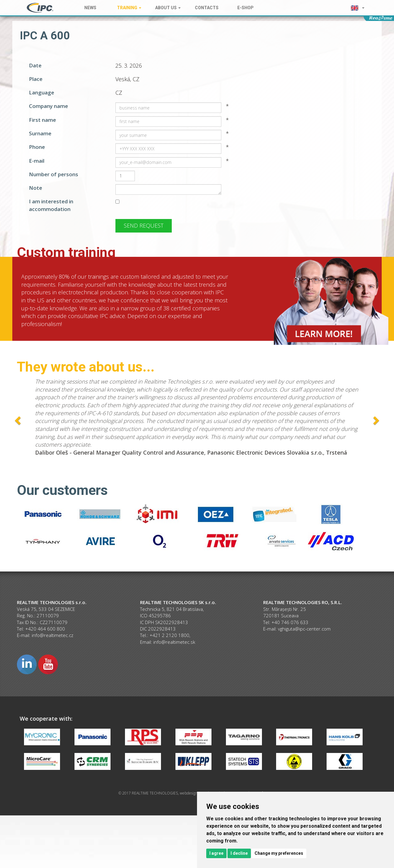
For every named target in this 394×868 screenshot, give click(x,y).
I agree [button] (216, 853)
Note (36, 188)
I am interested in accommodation (51, 205)
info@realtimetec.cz (52, 635)
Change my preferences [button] (279, 853)
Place (36, 79)
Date (35, 65)
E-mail (37, 161)
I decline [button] (239, 853)
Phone (37, 147)
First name (42, 120)
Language (42, 92)
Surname (40, 133)
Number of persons (54, 174)
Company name (48, 106)
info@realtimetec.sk (174, 642)
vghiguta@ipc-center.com (304, 629)
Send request (144, 225)
